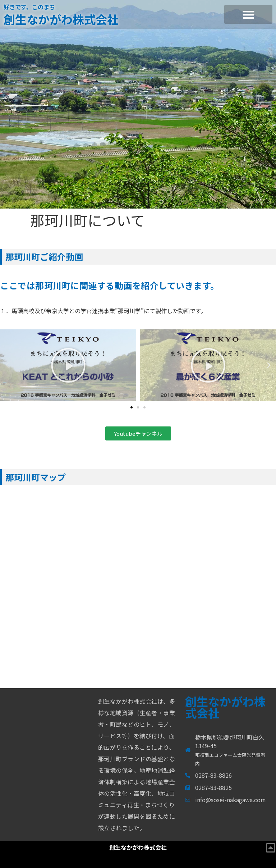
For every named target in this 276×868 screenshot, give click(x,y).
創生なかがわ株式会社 (61, 19)
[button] (248, 15)
